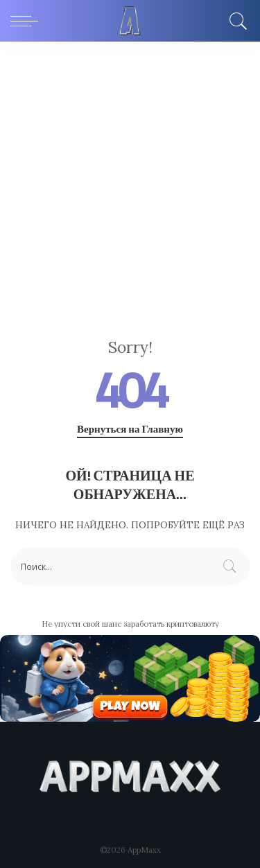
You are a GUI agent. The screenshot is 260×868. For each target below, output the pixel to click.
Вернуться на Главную (130, 429)
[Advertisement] (130, 179)
